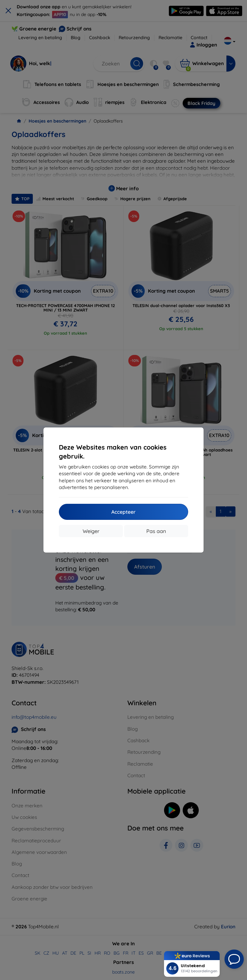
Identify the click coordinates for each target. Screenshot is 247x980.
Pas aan (156, 531)
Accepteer (123, 512)
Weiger (91, 531)
